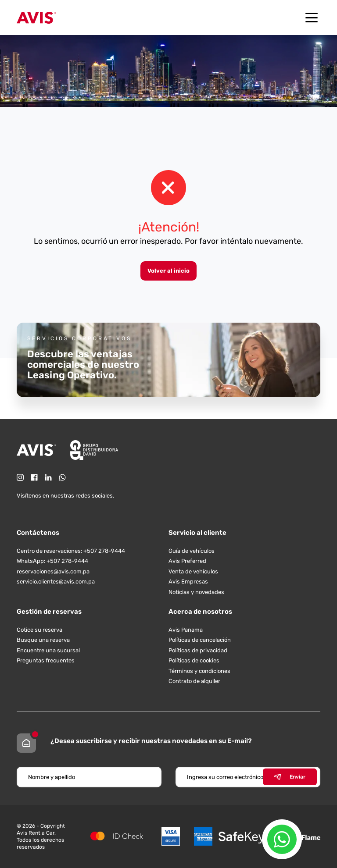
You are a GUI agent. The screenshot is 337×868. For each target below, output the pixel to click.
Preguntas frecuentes (46, 660)
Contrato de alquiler (194, 681)
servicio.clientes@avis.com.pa (56, 582)
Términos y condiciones (199, 671)
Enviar (290, 777)
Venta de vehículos (193, 571)
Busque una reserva (43, 640)
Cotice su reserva (39, 630)
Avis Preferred (187, 561)
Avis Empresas (188, 582)
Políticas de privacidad (198, 650)
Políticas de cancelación (200, 640)
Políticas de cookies (194, 660)
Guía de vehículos (192, 551)
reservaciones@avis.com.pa (53, 571)
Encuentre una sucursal (48, 650)
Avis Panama (186, 630)
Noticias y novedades (196, 592)
